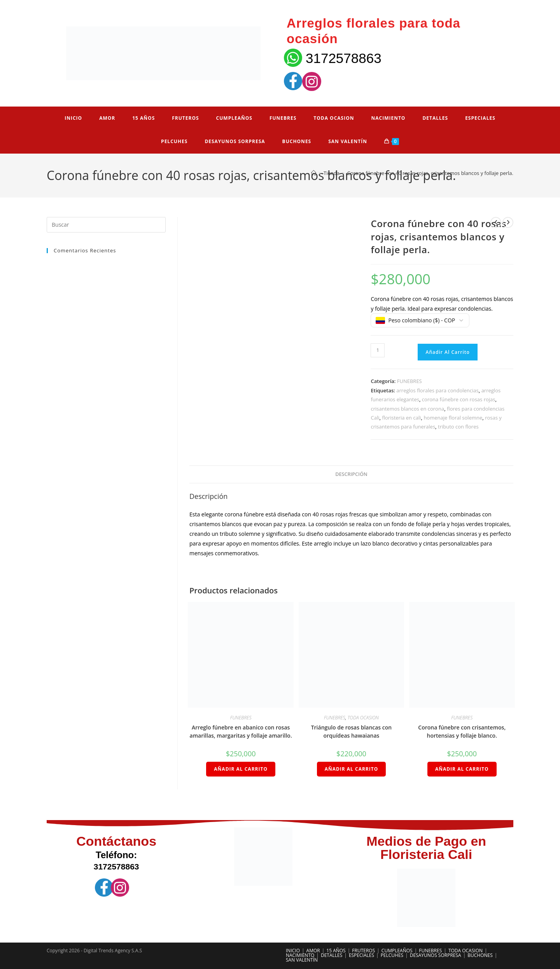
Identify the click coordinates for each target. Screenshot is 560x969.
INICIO (293, 951)
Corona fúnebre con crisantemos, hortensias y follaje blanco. (462, 731)
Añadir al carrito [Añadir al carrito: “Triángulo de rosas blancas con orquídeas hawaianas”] (352, 769)
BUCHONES (480, 955)
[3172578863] (293, 58)
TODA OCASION (363, 718)
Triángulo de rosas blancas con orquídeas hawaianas (352, 731)
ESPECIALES (361, 955)
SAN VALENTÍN (302, 960)
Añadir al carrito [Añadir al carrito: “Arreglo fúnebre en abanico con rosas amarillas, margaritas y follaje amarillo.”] (241, 769)
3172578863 (344, 58)
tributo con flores (458, 427)
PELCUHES (392, 955)
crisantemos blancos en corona (407, 409)
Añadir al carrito (447, 352)
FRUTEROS (363, 951)
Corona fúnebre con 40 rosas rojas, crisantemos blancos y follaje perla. (430, 173)
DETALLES (332, 955)
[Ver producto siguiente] (508, 222)
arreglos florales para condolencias (437, 390)
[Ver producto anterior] (496, 222)
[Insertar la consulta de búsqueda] (106, 225)
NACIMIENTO (300, 955)
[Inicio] (314, 173)
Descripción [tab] (351, 474)
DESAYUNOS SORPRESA (436, 955)
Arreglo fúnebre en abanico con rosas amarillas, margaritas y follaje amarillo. (241, 731)
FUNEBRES (409, 381)
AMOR (313, 951)
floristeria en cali (401, 418)
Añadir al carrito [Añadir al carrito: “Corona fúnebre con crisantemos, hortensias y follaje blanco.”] (462, 769)
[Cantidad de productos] (378, 350)
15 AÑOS (336, 951)
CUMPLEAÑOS (397, 951)
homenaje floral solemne (453, 418)
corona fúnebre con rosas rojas (459, 399)
